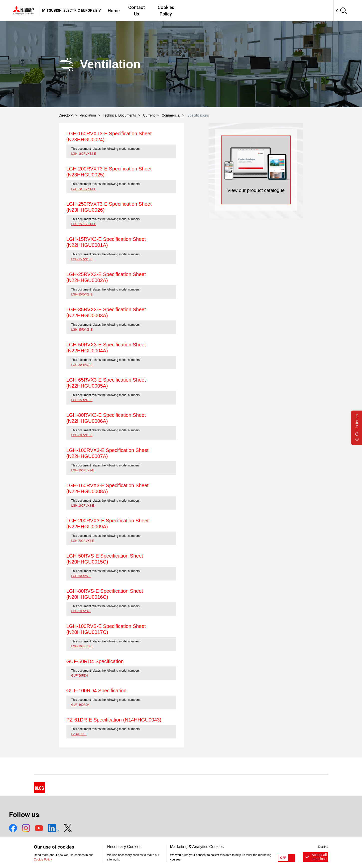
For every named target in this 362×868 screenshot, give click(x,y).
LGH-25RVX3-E (82, 294)
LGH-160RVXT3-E (84, 154)
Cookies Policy (243, 11)
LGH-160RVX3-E (83, 506)
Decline (323, 847)
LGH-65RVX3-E (82, 400)
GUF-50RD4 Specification (95, 661)
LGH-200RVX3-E (83, 541)
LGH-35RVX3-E (82, 330)
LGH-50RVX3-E (82, 365)
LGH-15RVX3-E (82, 259)
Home (184, 11)
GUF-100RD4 (80, 705)
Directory (66, 115)
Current (149, 115)
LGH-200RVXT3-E (84, 189)
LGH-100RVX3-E (83, 470)
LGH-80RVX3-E (82, 435)
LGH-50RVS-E (81, 576)
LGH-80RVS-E (81, 611)
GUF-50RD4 (80, 676)
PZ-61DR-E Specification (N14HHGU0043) (114, 720)
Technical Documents (119, 115)
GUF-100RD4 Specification (96, 691)
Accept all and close (319, 857)
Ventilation (88, 115)
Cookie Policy (43, 860)
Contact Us (209, 11)
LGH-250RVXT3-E (84, 224)
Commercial (171, 115)
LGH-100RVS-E (82, 646)
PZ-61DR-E (79, 734)
